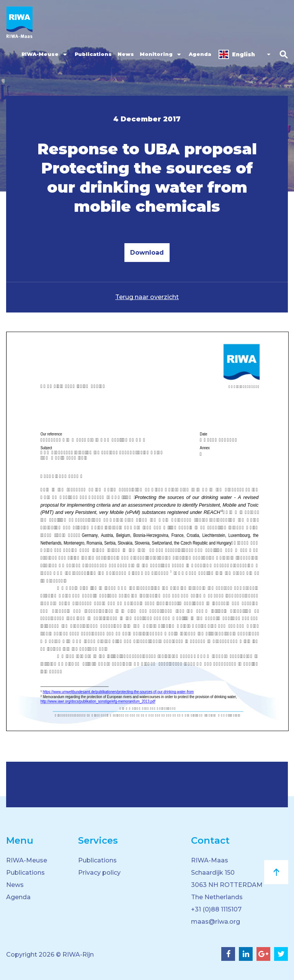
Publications (93, 54)
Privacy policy (99, 873)
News (126, 54)
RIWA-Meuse (40, 54)
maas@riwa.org (216, 922)
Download (147, 253)
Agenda (200, 54)
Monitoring (156, 54)
